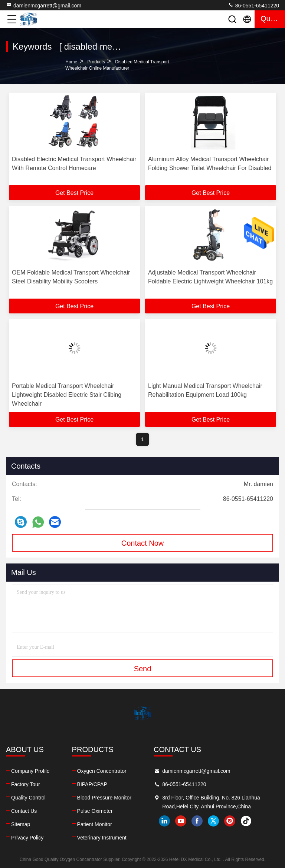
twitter (213, 821)
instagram (230, 821)
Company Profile (30, 771)
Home (71, 62)
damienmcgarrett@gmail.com (44, 5)
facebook (197, 821)
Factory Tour (26, 784)
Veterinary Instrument (102, 838)
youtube (181, 821)
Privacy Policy (27, 838)
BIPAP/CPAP (92, 784)
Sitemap (21, 824)
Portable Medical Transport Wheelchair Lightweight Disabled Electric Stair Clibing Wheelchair (67, 395)
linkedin (164, 821)
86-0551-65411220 (253, 5)
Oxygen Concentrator (102, 771)
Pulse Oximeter (95, 811)
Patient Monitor (95, 824)
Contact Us (24, 811)
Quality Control (28, 798)
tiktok (246, 821)
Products (96, 62)
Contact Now (143, 543)
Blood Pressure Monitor (104, 798)
